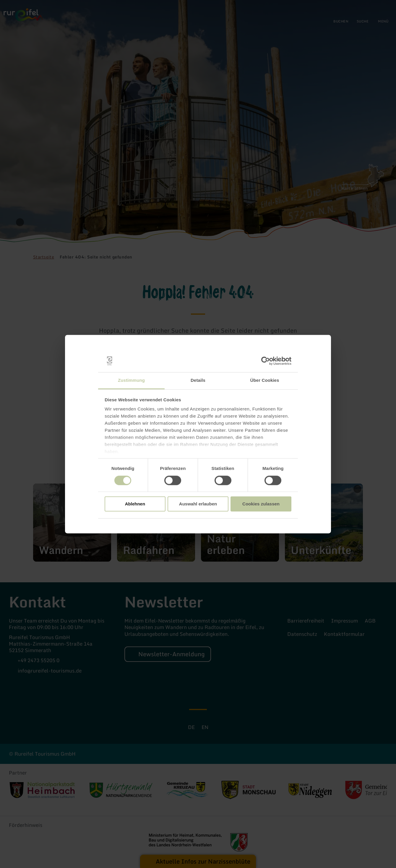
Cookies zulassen (261, 504)
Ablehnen (135, 504)
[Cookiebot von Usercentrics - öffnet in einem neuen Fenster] (266, 361)
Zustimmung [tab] (131, 380)
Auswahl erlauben (198, 504)
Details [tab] (198, 380)
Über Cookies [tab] (265, 380)
